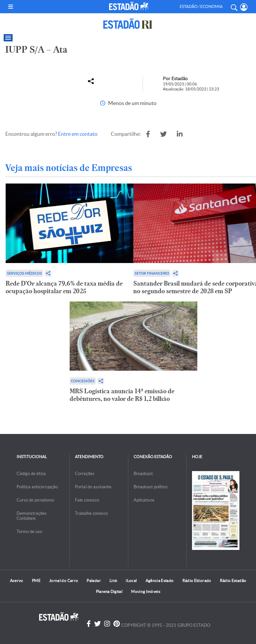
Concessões (83, 381)
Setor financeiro (152, 273)
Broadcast (143, 474)
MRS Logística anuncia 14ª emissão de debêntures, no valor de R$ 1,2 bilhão (122, 395)
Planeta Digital (109, 591)
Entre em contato (78, 134)
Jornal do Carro (64, 581)
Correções (85, 474)
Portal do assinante (93, 487)
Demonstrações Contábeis (32, 516)
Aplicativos (144, 500)
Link (113, 581)
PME (36, 581)
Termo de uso (29, 532)
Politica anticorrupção (37, 487)
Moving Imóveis (146, 591)
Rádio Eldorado (197, 581)
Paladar (94, 581)
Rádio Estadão (233, 581)
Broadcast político (151, 487)
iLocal (131, 581)
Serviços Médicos (24, 273)
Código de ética (31, 474)
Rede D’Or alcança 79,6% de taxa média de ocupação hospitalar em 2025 (64, 287)
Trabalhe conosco (91, 513)
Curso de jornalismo (35, 500)
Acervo (17, 581)
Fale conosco (87, 500)
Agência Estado (160, 581)
